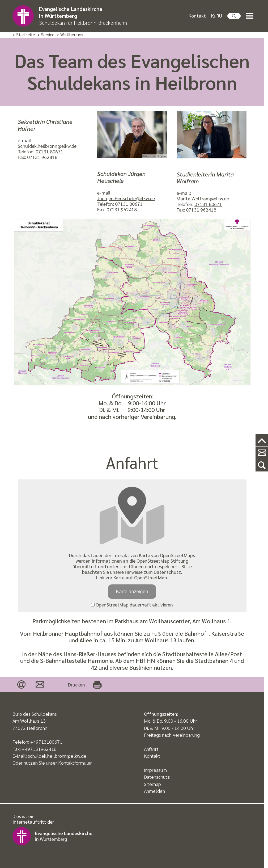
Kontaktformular (75, 763)
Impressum (155, 770)
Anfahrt (151, 749)
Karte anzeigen (132, 592)
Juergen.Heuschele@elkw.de (126, 198)
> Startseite (24, 35)
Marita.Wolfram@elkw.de (203, 198)
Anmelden (154, 791)
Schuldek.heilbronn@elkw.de (47, 146)
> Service (46, 35)
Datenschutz (157, 777)
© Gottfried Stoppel (154, 156)
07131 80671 (49, 151)
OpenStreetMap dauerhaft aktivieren (132, 604)
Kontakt (197, 16)
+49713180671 (46, 742)
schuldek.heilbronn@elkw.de (57, 756)
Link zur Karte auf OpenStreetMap (131, 577)
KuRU (217, 16)
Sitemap (152, 784)
